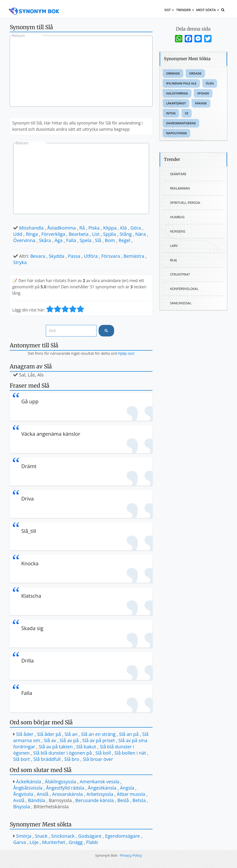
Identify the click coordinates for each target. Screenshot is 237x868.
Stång (126, 234)
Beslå (123, 800)
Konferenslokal (184, 289)
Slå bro (72, 759)
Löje (34, 842)
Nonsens (178, 231)
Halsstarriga (177, 93)
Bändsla (37, 800)
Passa (74, 256)
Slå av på (69, 740)
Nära (140, 234)
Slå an (71, 734)
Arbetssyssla (100, 794)
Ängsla (127, 788)
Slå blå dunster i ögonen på (62, 753)
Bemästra (134, 256)
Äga (59, 240)
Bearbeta (79, 234)
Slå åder (25, 734)
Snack (41, 836)
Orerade (173, 73)
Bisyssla (22, 807)
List (96, 234)
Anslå (43, 794)
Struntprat (180, 274)
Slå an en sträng (98, 734)
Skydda (57, 256)
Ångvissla (23, 794)
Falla (71, 240)
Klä (123, 228)
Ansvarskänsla (67, 794)
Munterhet (54, 842)
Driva (28, 498)
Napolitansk (177, 133)
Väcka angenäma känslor (51, 434)
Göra (136, 228)
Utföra (91, 256)
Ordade (195, 73)
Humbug (177, 217)
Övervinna (24, 240)
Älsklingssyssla (60, 782)
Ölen (210, 83)
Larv (174, 246)
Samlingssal (181, 303)
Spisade (203, 93)
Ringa (32, 234)
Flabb (92, 842)
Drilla (28, 660)
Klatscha (31, 596)
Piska (94, 228)
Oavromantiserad (181, 123)
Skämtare (178, 174)
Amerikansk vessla (99, 782)
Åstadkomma (61, 228)
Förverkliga (53, 234)
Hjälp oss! (126, 353)
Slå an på (129, 734)
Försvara (111, 256)
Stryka (20, 262)
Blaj (173, 260)
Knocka (30, 563)
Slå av (50, 740)
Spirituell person (185, 203)
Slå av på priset (98, 740)
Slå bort (22, 759)
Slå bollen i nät (130, 753)
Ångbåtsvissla (28, 788)
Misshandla (31, 228)
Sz (187, 113)
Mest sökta (208, 10)
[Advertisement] (81, 72)
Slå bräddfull (47, 759)
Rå (82, 228)
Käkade (201, 103)
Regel (124, 240)
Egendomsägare (122, 836)
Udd (18, 234)
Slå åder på (49, 734)
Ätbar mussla (131, 794)
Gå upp (30, 401)
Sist (169, 10)
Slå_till (29, 531)
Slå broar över (98, 759)
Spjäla (109, 234)
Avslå (19, 800)
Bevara (38, 256)
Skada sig (32, 628)
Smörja (24, 836)
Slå (98, 240)
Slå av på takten (56, 747)
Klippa (110, 228)
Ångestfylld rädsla (65, 788)
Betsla (139, 800)
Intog (171, 113)
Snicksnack (63, 836)
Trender (185, 10)
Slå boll (103, 753)
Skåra (45, 240)
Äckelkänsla (29, 782)
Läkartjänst (176, 103)
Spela (86, 240)
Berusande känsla (95, 800)
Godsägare (90, 836)
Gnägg (76, 842)
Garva (20, 842)
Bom (110, 240)
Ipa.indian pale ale (181, 83)
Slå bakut (86, 747)
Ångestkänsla (102, 788)
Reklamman (180, 188)
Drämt (29, 466)
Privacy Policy (131, 855)
